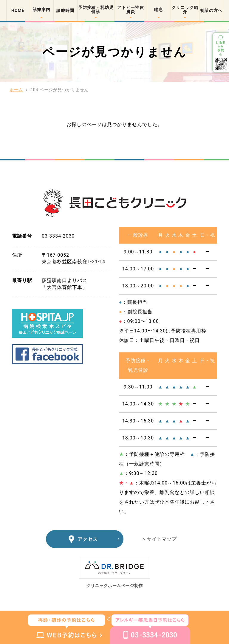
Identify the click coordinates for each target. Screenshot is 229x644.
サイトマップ (162, 539)
